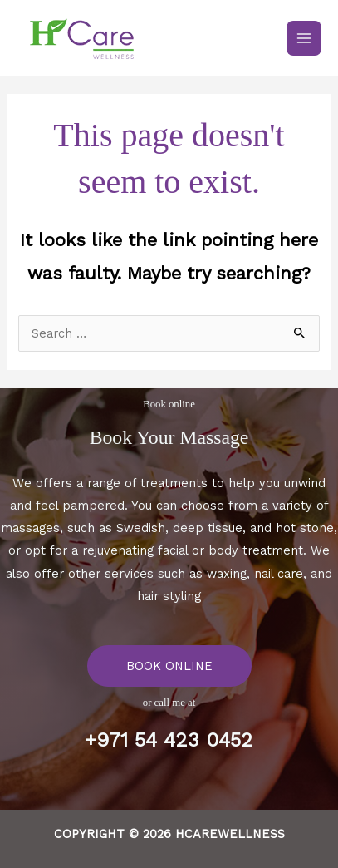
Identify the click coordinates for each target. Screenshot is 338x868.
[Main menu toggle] (304, 38)
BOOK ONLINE (169, 666)
